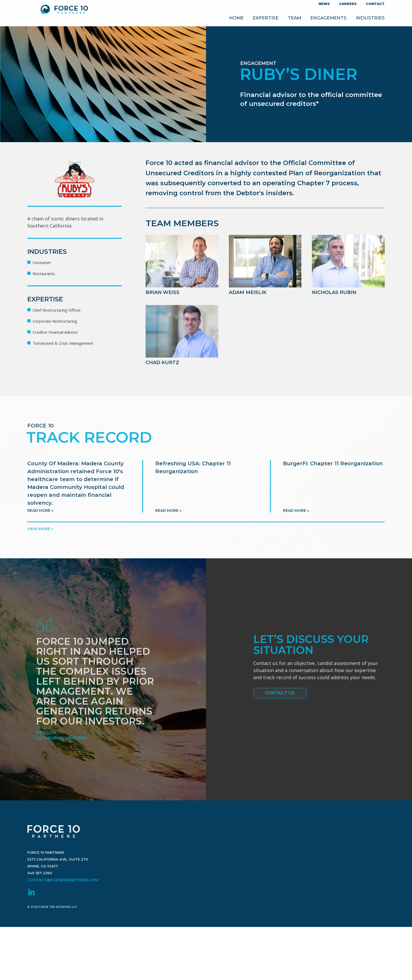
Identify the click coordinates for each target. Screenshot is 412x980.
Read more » (40, 555)
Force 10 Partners (64, 13)
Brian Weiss (164, 292)
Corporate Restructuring (61, 321)
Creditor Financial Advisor (62, 332)
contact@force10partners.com (61, 928)
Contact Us (280, 701)
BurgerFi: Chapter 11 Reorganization (333, 508)
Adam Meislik (249, 292)
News (324, 4)
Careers (348, 4)
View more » (40, 529)
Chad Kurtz (164, 362)
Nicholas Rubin (336, 292)
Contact (375, 4)
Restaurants (46, 273)
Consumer (44, 262)
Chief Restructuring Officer (63, 310)
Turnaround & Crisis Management (71, 343)
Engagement (260, 63)
